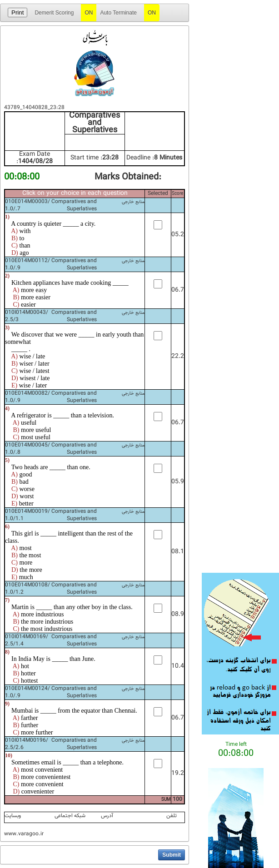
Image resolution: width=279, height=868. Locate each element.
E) (14, 385)
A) (14, 231)
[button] (172, 855)
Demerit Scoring (54, 13)
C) (15, 246)
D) (15, 253)
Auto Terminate (118, 13)
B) (15, 238)
